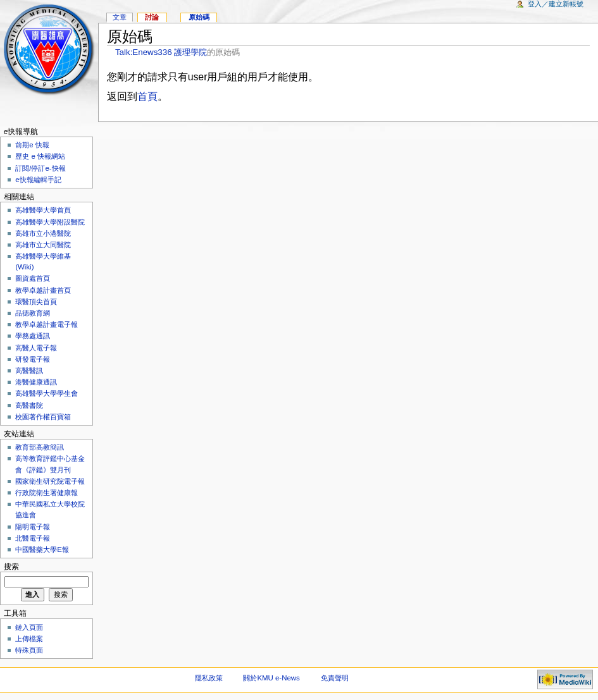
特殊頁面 (29, 650)
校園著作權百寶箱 (43, 417)
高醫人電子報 (36, 348)
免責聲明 (335, 678)
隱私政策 (209, 678)
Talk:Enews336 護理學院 (161, 52)
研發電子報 (33, 359)
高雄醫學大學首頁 (43, 210)
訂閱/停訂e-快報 (40, 168)
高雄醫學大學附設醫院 (50, 222)
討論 (152, 17)
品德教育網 (33, 313)
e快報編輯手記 (38, 180)
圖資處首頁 (33, 278)
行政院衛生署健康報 (47, 493)
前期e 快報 (32, 145)
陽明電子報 (33, 527)
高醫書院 (29, 405)
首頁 (147, 96)
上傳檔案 (29, 639)
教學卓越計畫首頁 (43, 290)
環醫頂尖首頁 (36, 302)
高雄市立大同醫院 (43, 245)
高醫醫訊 (29, 371)
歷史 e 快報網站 (44, 156)
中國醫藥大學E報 (42, 550)
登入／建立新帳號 (556, 4)
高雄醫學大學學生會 (47, 393)
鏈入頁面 (29, 627)
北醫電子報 (33, 538)
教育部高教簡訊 (40, 447)
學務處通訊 (33, 336)
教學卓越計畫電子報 (47, 324)
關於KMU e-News (271, 678)
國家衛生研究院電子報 (50, 481)
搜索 (11, 567)
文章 (120, 17)
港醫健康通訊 (36, 382)
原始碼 (199, 17)
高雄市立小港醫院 (43, 233)
